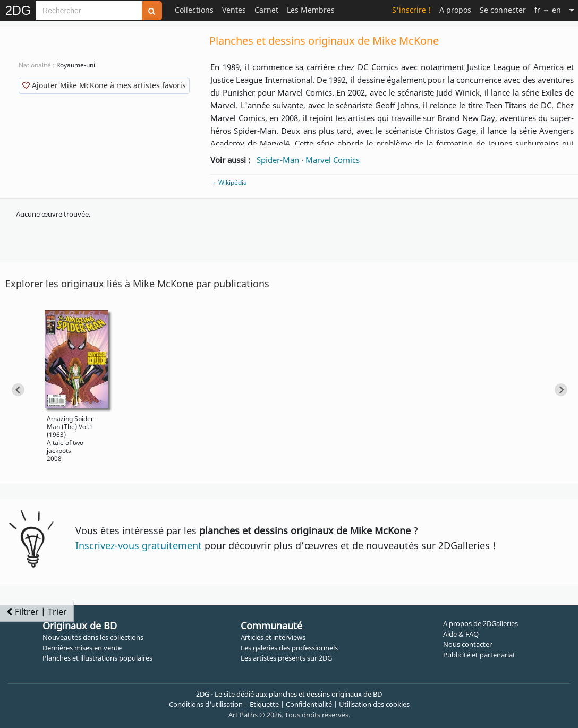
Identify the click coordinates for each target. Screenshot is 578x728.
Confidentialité (309, 704)
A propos (455, 10)
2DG (18, 11)
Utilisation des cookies (374, 704)
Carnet (266, 10)
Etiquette (264, 704)
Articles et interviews (273, 637)
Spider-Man (278, 160)
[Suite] (572, 10)
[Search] (89, 11)
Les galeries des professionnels (289, 648)
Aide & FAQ (461, 634)
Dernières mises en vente (82, 648)
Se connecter (503, 10)
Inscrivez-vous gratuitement (139, 545)
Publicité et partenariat (479, 655)
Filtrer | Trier (37, 612)
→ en (548, 10)
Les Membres (311, 10)
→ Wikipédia (229, 182)
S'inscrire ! (411, 10)
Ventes (234, 10)
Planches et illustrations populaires (97, 658)
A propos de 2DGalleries (481, 623)
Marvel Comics (333, 160)
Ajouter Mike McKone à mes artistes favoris (104, 85)
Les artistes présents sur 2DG (286, 658)
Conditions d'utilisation (206, 704)
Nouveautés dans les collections (93, 637)
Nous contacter (467, 644)
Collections (194, 10)
